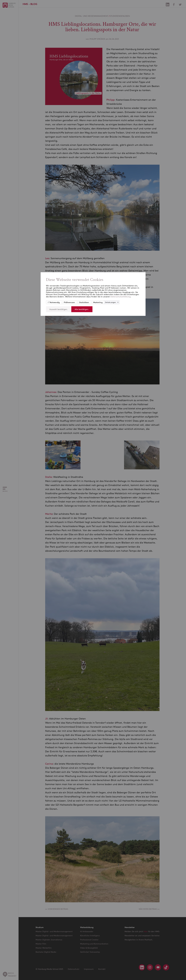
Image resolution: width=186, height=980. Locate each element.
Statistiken (84, 302)
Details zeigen (110, 302)
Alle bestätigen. (82, 309)
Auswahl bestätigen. (59, 309)
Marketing (98, 302)
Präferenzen (69, 302)
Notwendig (55, 302)
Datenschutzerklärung (120, 296)
